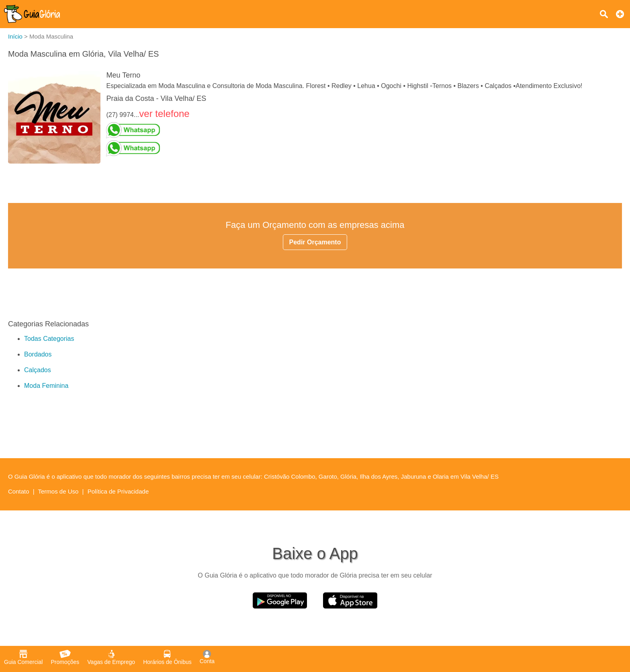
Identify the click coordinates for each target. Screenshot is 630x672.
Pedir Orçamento (315, 242)
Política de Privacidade (118, 491)
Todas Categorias (49, 339)
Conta (207, 657)
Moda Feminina (46, 386)
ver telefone (164, 114)
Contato (19, 491)
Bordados (38, 354)
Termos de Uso (58, 491)
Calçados (38, 370)
